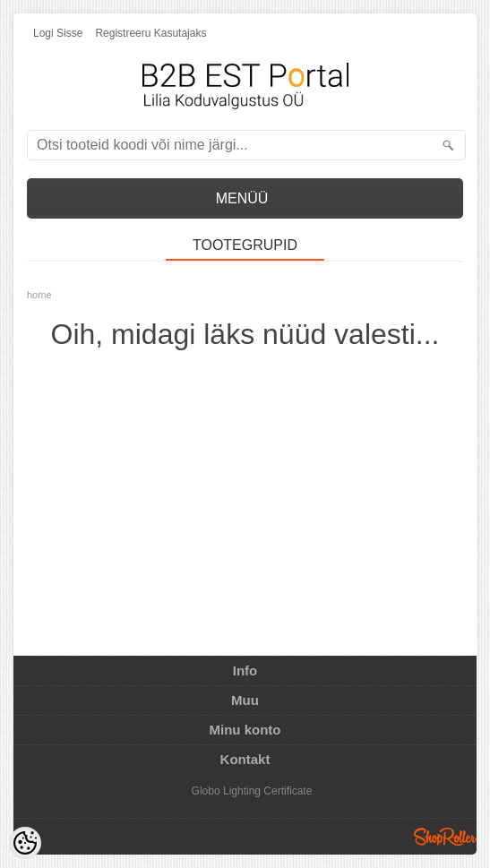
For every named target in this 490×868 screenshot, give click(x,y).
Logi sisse (58, 33)
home (39, 295)
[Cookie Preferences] (25, 843)
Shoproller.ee (445, 837)
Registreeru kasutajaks (150, 33)
